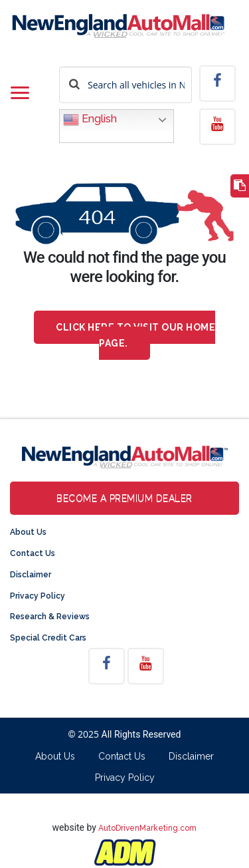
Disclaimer (31, 575)
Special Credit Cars (48, 638)
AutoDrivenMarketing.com (147, 828)
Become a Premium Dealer (124, 498)
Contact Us (33, 553)
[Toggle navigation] (20, 94)
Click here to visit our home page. (135, 335)
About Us (28, 532)
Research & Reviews (50, 617)
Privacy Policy (38, 596)
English (90, 120)
